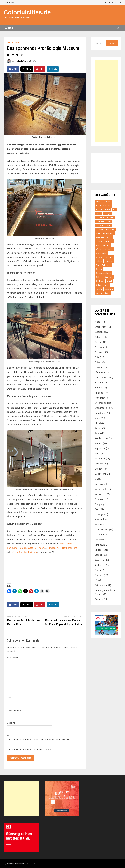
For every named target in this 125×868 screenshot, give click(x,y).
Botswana (100, 347)
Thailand (99, 575)
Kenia (97, 453)
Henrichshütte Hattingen (31, 548)
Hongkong (110, 229)
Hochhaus (100, 229)
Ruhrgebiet (106, 265)
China (97, 362)
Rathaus (99, 261)
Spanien (98, 555)
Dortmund (100, 217)
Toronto (99, 289)
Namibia (99, 484)
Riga (98, 265)
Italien (98, 428)
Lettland (99, 464)
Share (13, 69)
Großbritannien (102, 408)
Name (10, 697)
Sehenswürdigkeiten (103, 273)
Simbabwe (100, 545)
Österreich (100, 499)
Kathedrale (100, 237)
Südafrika (99, 560)
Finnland (99, 393)
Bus (114, 210)
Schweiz (99, 540)
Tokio (106, 285)
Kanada (98, 443)
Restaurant (109, 261)
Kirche (109, 237)
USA (97, 580)
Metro (98, 245)
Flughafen (100, 225)
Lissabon (99, 241)
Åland (97, 322)
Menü (9, 28)
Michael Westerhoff (23, 61)
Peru (97, 509)
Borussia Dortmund (103, 206)
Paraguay (99, 504)
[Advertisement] (106, 101)
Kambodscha (108, 233)
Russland (99, 519)
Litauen (98, 469)
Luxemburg (100, 474)
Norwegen (100, 257)
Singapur (109, 277)
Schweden (100, 535)
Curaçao (99, 367)
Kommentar (14, 657)
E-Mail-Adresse (15, 710)
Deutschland (13, 42)
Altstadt (99, 202)
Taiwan (98, 570)
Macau (98, 479)
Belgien (98, 337)
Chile (97, 357)
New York (109, 249)
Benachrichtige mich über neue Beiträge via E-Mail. (33, 750)
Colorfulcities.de (27, 12)
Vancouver (109, 289)
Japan (98, 433)
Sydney (99, 285)
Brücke (108, 210)
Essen (109, 221)
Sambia (98, 524)
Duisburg (110, 217)
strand (109, 281)
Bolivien (99, 342)
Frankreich (100, 398)
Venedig (99, 293)
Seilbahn (99, 277)
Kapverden (100, 448)
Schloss (99, 269)
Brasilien (99, 210)
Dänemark (100, 372)
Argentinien (100, 327)
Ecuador (99, 382)
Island (98, 233)
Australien (100, 332)
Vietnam (99, 599)
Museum (106, 245)
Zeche (107, 293)
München (99, 249)
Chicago (107, 213)
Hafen (108, 225)
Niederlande (101, 489)
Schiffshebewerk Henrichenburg (61, 548)
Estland (98, 388)
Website (11, 723)
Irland (97, 418)
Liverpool (109, 241)
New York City (101, 253)
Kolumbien (100, 459)
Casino (98, 213)
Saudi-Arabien (102, 529)
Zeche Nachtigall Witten (25, 552)
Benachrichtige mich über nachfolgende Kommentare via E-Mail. (40, 740)
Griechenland (101, 403)
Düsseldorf (100, 221)
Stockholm (100, 281)
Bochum (108, 202)
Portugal (110, 257)
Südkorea (99, 565)
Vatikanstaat (101, 585)
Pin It (40, 69)
